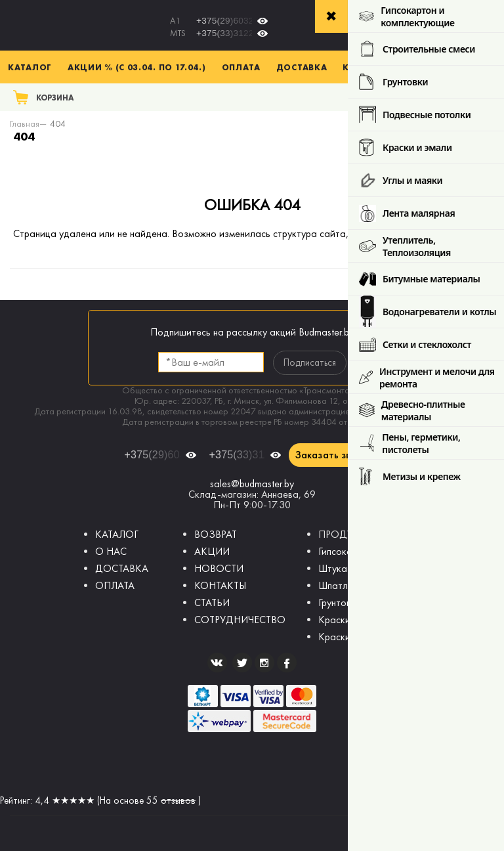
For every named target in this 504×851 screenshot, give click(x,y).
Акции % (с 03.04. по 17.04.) (137, 67)
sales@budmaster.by (252, 484)
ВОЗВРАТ (216, 534)
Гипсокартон (346, 551)
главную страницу (452, 233)
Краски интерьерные (364, 620)
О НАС (111, 551)
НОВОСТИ (219, 568)
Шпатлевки (343, 585)
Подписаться (310, 362)
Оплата (241, 67)
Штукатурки (345, 568)
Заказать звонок (334, 455)
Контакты (368, 67)
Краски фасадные (358, 637)
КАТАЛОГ (117, 534)
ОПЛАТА (115, 585)
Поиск (476, 97)
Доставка (302, 67)
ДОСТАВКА (122, 568)
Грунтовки (340, 602)
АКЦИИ (212, 551)
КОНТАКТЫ (220, 585)
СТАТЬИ (212, 602)
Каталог (30, 67)
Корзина (55, 98)
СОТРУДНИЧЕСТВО (240, 620)
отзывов (178, 800)
